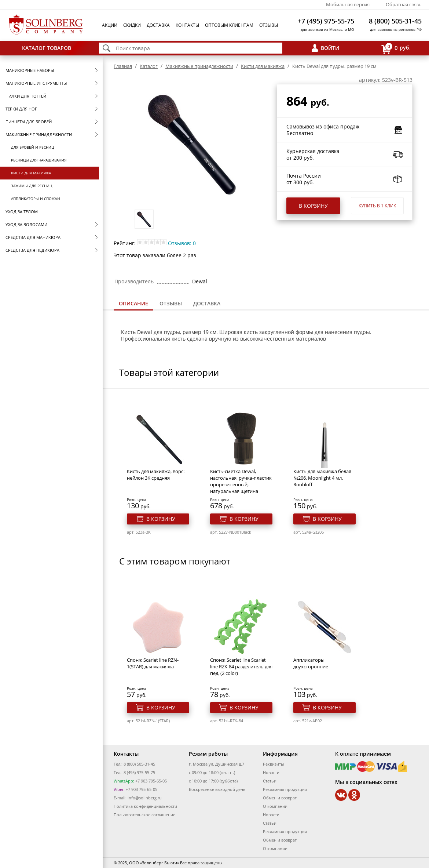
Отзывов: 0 (182, 243)
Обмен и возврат (280, 798)
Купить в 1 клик (377, 206)
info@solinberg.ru (145, 798)
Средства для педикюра (32, 250)
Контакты (187, 25)
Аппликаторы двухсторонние (311, 663)
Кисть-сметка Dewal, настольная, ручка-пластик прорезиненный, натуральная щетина (241, 481)
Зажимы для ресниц (32, 186)
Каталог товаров (47, 48)
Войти (330, 48)
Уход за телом (22, 212)
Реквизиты (273, 764)
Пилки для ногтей (26, 96)
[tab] (133, 304)
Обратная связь (404, 4)
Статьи (270, 781)
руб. (396, 48)
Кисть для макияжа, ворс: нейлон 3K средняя (156, 475)
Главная (123, 66)
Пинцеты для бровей (29, 122)
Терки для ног (21, 109)
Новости (271, 772)
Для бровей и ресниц (32, 147)
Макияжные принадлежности (39, 135)
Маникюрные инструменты (36, 83)
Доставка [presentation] (207, 303)
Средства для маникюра (33, 237)
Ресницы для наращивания (39, 160)
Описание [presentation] (133, 303)
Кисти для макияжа (31, 173)
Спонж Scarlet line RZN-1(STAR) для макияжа (153, 663)
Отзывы (269, 25)
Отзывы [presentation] (171, 303)
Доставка (158, 25)
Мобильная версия (348, 4)
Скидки (132, 25)
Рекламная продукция (285, 789)
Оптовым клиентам (229, 25)
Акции (110, 25)
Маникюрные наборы (30, 70)
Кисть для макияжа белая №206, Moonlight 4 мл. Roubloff (322, 478)
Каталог (149, 66)
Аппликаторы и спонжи (36, 199)
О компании (275, 806)
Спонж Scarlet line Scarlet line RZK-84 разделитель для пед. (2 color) (241, 667)
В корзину (313, 206)
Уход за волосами (26, 224)
